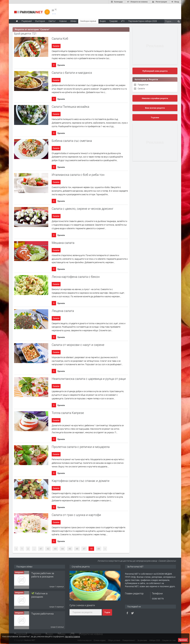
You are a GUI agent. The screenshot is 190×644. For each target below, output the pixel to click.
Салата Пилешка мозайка (70, 107)
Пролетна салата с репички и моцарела (81, 447)
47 (84, 549)
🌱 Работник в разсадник (39, 595)
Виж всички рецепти (155, 108)
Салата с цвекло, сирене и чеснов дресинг (83, 209)
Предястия (143, 85)
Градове (113, 21)
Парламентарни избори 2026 (143, 21)
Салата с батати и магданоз (72, 73)
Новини (63, 21)
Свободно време (88, 21)
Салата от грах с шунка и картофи (76, 515)
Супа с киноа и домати (82, 605)
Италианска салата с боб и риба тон (78, 175)
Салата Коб (60, 39)
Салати (56, 46)
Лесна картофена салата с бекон (76, 277)
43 (55, 549)
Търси (107, 612)
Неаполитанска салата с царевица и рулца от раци (89, 379)
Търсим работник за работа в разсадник (43, 575)
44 (62, 549)
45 (70, 549)
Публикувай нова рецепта (155, 71)
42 (48, 549)
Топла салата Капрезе (68, 413)
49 (99, 549)
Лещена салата (63, 311)
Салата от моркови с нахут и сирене (78, 345)
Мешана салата (63, 243)
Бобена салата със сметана (72, 141)
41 (41, 549)
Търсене (155, 118)
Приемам (183, 640)
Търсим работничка (42, 614)
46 (77, 549)
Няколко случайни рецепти (155, 98)
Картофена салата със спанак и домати (81, 481)
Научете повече (72, 636)
